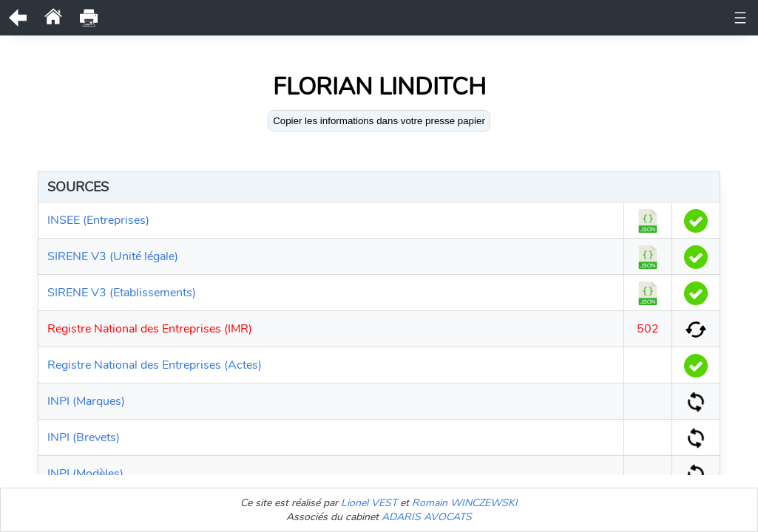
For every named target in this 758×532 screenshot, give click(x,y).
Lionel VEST (369, 503)
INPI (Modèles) (85, 474)
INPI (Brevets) (84, 437)
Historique (416, 18)
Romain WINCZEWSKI (465, 503)
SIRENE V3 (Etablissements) (122, 293)
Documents (343, 18)
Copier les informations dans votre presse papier (379, 121)
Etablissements (497, 18)
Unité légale (267, 18)
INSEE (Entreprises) (98, 220)
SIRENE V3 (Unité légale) (113, 256)
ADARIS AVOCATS (427, 517)
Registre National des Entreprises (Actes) (155, 365)
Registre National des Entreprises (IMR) (150, 329)
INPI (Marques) (86, 401)
